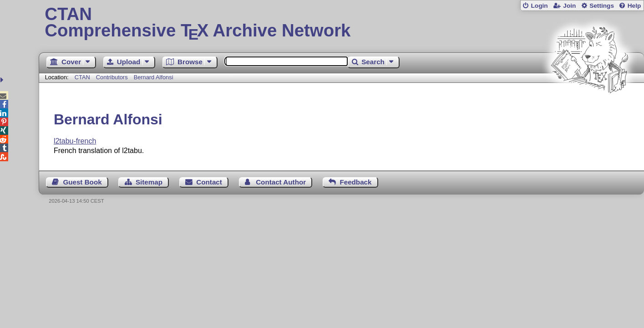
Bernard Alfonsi (154, 77)
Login (539, 6)
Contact (209, 182)
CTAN (82, 77)
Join (569, 6)
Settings (602, 6)
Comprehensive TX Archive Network (341, 23)
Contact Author (281, 182)
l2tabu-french (75, 141)
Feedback (355, 182)
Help (634, 6)
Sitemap (149, 182)
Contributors (112, 77)
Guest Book (82, 182)
